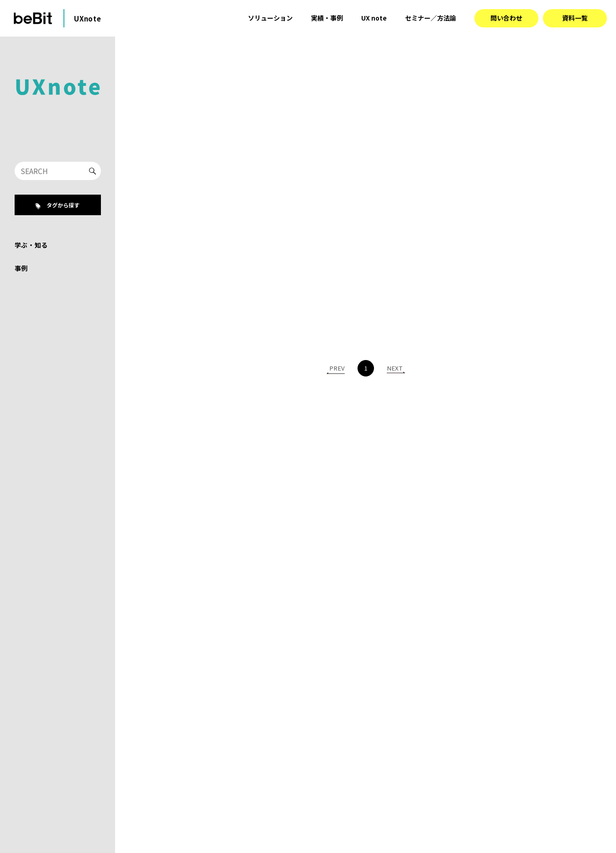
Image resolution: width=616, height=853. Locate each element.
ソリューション (270, 18)
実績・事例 (327, 18)
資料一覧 (575, 18)
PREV (337, 368)
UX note (374, 18)
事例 (21, 268)
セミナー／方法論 (431, 18)
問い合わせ (506, 18)
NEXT (395, 368)
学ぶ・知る (32, 245)
